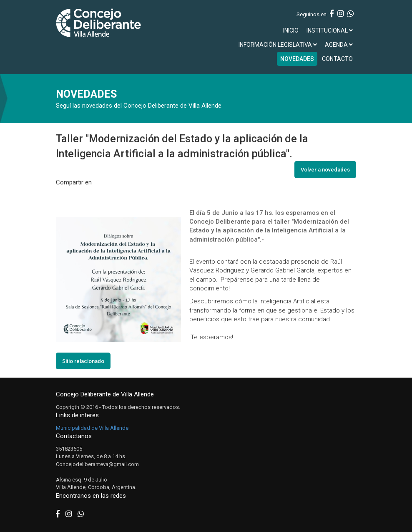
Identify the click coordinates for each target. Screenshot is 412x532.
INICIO (291, 30)
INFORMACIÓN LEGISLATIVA (278, 45)
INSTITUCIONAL (330, 30)
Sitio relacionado (83, 361)
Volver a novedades (325, 170)
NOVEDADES (297, 59)
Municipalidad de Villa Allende (92, 428)
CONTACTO (337, 59)
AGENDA (339, 45)
